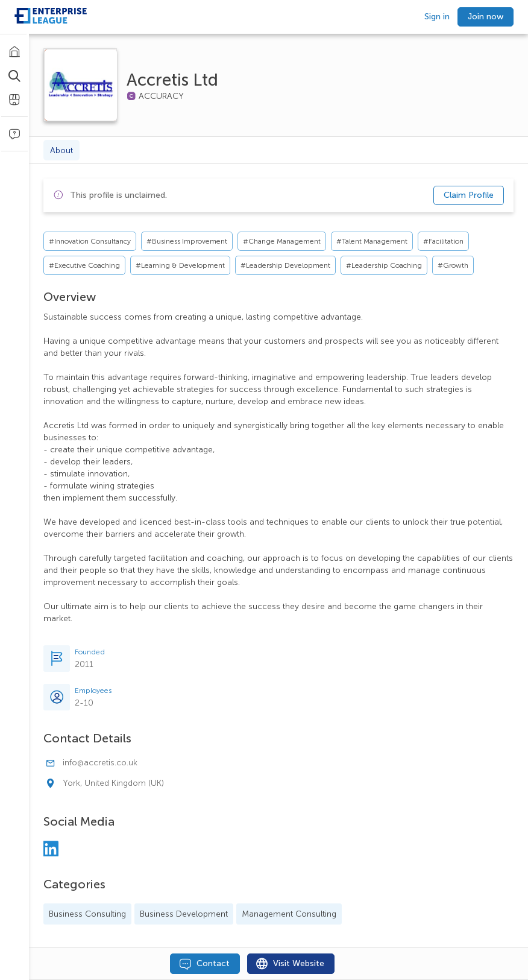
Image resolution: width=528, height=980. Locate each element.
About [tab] (61, 150)
